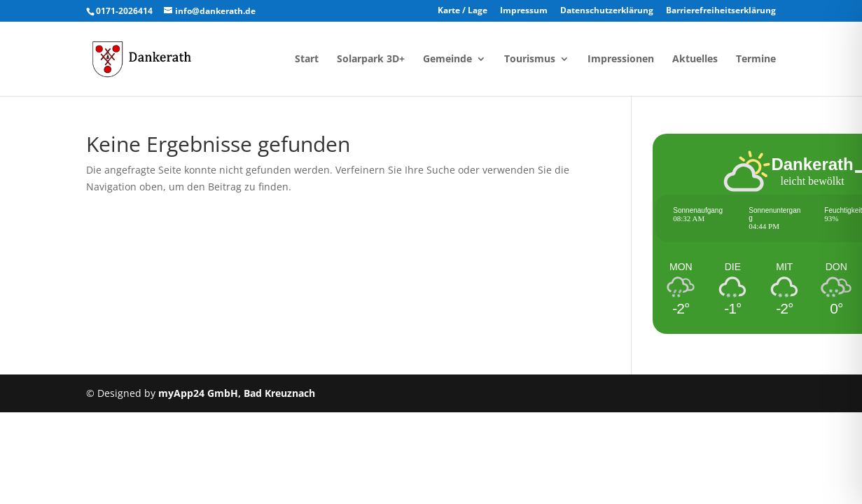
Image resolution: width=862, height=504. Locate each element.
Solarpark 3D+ (371, 59)
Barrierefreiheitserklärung (721, 11)
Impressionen (621, 59)
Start (307, 59)
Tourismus (530, 59)
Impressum (524, 11)
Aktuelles (695, 59)
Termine (756, 59)
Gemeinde (447, 59)
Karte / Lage (463, 11)
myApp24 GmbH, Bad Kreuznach (237, 393)
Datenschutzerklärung (607, 11)
